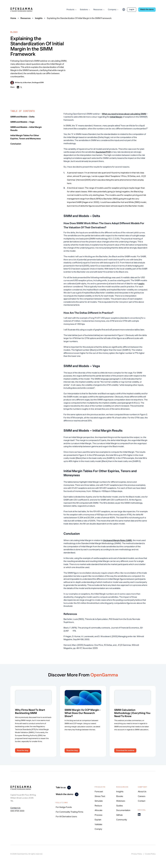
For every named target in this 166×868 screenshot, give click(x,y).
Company (112, 10)
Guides (120, 806)
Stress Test (100, 796)
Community (122, 820)
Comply (98, 829)
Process (98, 815)
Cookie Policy (150, 854)
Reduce (98, 806)
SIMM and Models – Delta (22, 117)
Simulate (99, 801)
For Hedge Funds (64, 807)
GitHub (119, 815)
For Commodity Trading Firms (70, 812)
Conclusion (16, 144)
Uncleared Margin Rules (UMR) (117, 540)
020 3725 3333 (17, 811)
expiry (141, 284)
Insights (39, 18)
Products (70, 10)
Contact (142, 801)
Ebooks (120, 796)
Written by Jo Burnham (21, 83)
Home (13, 18)
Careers (142, 796)
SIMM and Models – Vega (22, 122)
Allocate (98, 810)
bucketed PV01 (104, 152)
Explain (98, 820)
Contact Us (15, 808)
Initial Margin (116, 117)
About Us (142, 792)
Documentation (123, 810)
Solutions (84, 10)
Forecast (99, 792)
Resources (98, 10)
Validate (98, 824)
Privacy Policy (137, 854)
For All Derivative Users (66, 817)
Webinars (121, 801)
